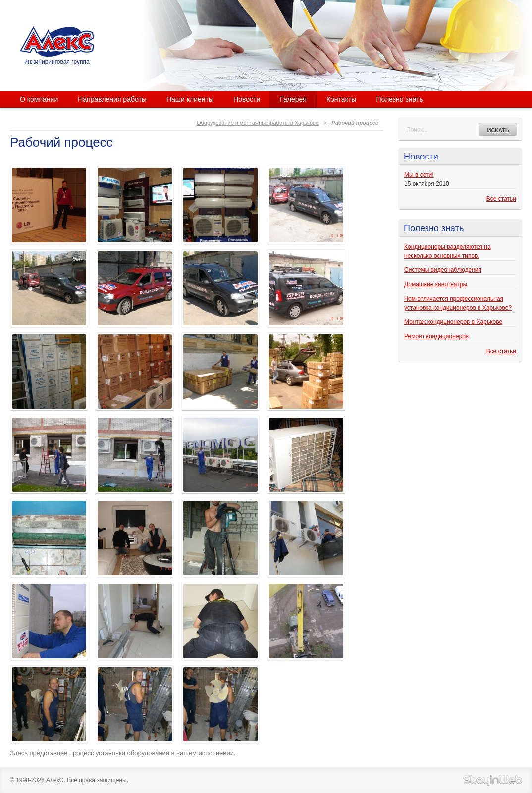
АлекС (57, 42)
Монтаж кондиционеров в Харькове (453, 322)
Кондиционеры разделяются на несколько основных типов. (448, 251)
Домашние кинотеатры (436, 284)
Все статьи (501, 199)
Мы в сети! (419, 175)
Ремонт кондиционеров (436, 336)
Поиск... (417, 130)
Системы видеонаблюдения (443, 270)
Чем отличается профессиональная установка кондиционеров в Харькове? (458, 303)
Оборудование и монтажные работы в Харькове (258, 123)
